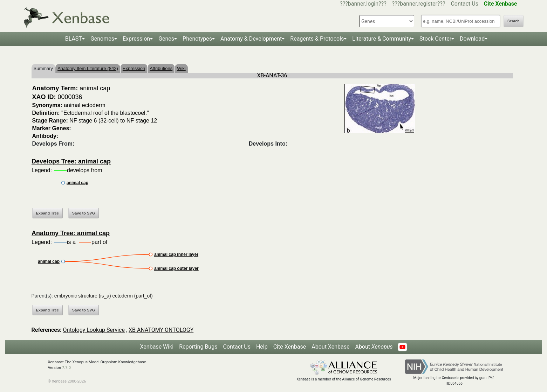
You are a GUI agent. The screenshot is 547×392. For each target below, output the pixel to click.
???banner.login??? (363, 4)
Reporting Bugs (198, 347)
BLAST (74, 39)
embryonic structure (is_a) (83, 296)
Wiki (181, 68)
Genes (166, 39)
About (374, 347)
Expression (136, 39)
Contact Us (464, 4)
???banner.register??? (419, 4)
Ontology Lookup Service (94, 330)
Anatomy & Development (251, 39)
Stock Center (435, 39)
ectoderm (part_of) (133, 296)
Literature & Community (382, 39)
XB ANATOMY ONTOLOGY (161, 330)
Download (472, 39)
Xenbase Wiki (157, 347)
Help (262, 347)
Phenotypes (197, 39)
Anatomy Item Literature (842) (88, 68)
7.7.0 (66, 368)
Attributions (161, 68)
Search (513, 21)
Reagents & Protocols (317, 39)
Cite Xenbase (290, 347)
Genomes (102, 39)
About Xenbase (330, 347)
